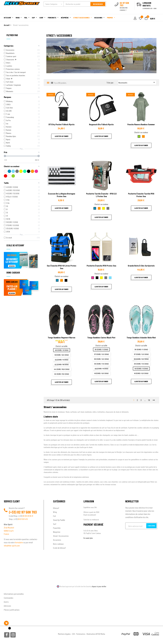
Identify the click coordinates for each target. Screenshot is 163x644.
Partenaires (81, 634)
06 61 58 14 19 (23, 519)
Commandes (9, 598)
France (6, 534)
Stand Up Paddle (59, 520)
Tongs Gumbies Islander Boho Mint (141, 337)
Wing (55, 512)
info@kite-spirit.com (12, 546)
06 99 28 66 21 (28, 516)
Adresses (7, 606)
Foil (54, 516)
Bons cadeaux (58, 544)
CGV (73, 634)
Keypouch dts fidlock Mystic (101, 124)
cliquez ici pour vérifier (99, 586)
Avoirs (6, 602)
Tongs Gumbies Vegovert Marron (62, 337)
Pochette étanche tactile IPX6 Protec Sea (141, 195)
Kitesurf (56, 508)
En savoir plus (88, 538)
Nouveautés (137, 82)
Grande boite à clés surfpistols (141, 266)
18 (149, 400)
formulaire (19, 542)
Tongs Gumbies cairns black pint (101, 337)
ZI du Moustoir (9, 527)
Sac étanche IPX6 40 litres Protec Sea (62, 267)
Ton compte (9, 589)
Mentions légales (64, 634)
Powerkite (57, 528)
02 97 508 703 (27, 512)
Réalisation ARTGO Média (96, 634)
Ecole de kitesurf (59, 548)
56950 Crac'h (9, 531)
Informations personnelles (14, 594)
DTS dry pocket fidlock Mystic (62, 124)
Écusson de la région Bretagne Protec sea (62, 195)
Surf (55, 524)
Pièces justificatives (12, 610)
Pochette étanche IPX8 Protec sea (101, 266)
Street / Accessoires (61, 536)
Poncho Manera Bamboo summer (141, 124)
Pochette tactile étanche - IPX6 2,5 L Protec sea (101, 195)
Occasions (57, 540)
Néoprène (57, 532)
